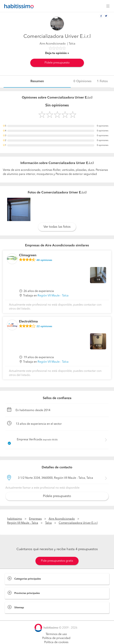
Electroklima (28, 322)
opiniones (44, 260)
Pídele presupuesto (57, 63)
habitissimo (15, 519)
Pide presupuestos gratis (57, 561)
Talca (48, 523)
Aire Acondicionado (53, 44)
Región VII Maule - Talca (53, 296)
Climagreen (28, 255)
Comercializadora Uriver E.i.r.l (78, 523)
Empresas (35, 519)
